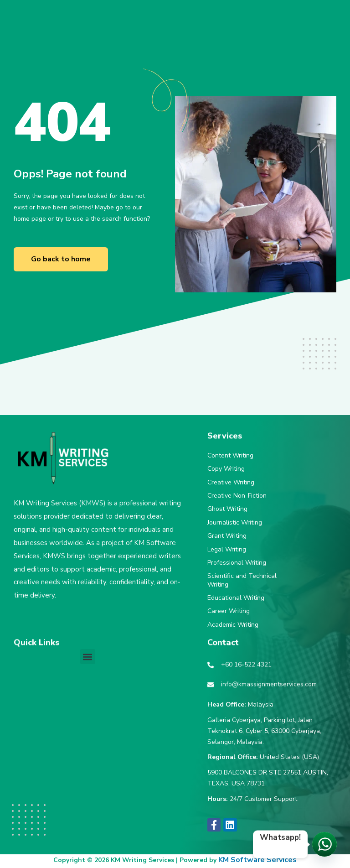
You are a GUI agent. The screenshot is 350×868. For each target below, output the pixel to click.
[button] (88, 657)
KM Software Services (257, 860)
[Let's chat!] (324, 844)
